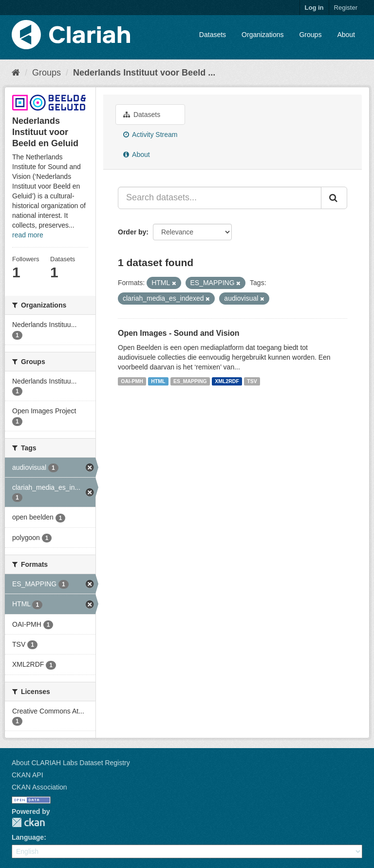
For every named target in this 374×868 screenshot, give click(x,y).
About (346, 35)
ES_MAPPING (190, 381)
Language (28, 837)
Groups (310, 35)
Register (346, 8)
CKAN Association (39, 787)
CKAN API (28, 775)
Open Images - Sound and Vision (179, 333)
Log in (314, 8)
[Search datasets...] (220, 198)
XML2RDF (227, 381)
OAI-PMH (132, 381)
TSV (252, 381)
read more (28, 235)
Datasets (213, 35)
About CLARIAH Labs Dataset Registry (71, 763)
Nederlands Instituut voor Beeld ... (144, 73)
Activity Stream (150, 135)
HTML (158, 381)
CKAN (28, 822)
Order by (132, 232)
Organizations (262, 35)
